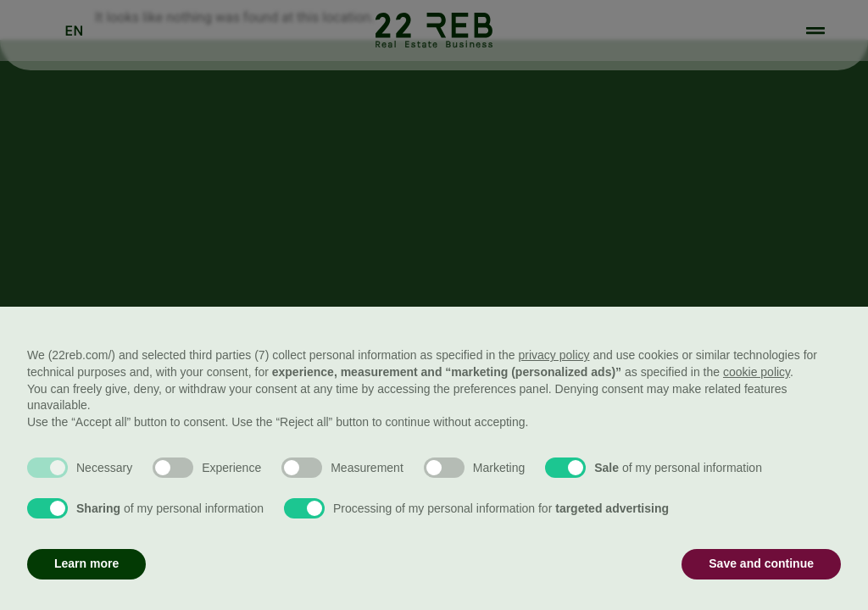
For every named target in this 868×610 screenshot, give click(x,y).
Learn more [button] (86, 563)
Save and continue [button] (761, 563)
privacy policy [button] (554, 355)
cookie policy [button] (757, 372)
